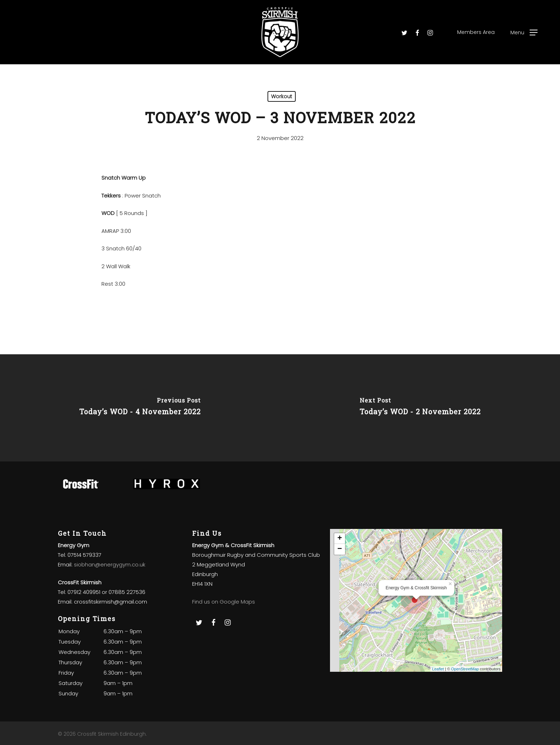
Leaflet (438, 669)
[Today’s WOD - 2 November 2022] (420, 408)
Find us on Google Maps (224, 602)
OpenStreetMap (465, 669)
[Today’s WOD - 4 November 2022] (140, 408)
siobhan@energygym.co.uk (110, 564)
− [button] (340, 549)
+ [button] (340, 539)
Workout (282, 96)
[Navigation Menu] (524, 32)
